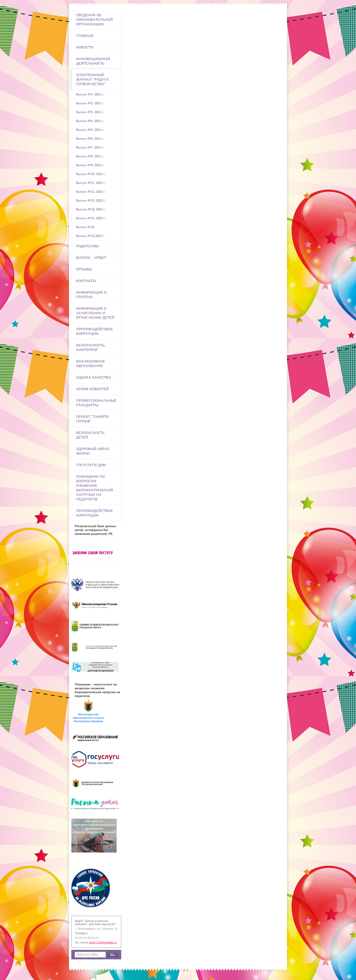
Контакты (86, 281)
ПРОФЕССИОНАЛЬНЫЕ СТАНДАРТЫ (96, 403)
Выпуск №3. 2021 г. (90, 112)
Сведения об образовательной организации (94, 20)
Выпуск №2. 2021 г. (90, 103)
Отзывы (84, 269)
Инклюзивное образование (91, 363)
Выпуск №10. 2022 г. (91, 174)
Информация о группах (91, 295)
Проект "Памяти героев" (92, 419)
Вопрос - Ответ (91, 258)
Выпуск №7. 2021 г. (90, 147)
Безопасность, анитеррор (91, 347)
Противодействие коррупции (94, 331)
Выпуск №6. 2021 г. (90, 138)
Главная (85, 36)
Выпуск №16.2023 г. (90, 236)
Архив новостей (92, 389)
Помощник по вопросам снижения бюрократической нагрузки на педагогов (95, 488)
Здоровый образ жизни (93, 451)
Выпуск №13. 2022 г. (91, 200)
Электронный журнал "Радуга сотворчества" (92, 79)
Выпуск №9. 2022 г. (90, 165)
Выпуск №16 (85, 227)
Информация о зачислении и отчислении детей (95, 313)
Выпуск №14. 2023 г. (91, 209)
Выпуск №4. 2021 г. (90, 121)
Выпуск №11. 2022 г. (91, 183)
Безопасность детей (90, 435)
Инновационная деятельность (93, 61)
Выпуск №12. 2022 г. (91, 191)
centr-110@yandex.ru (103, 943)
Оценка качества (94, 377)
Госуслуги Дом (91, 465)
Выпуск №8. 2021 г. (90, 156)
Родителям (87, 246)
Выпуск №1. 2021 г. (90, 94)
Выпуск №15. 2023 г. (91, 218)
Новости (85, 47)
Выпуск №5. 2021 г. (90, 130)
